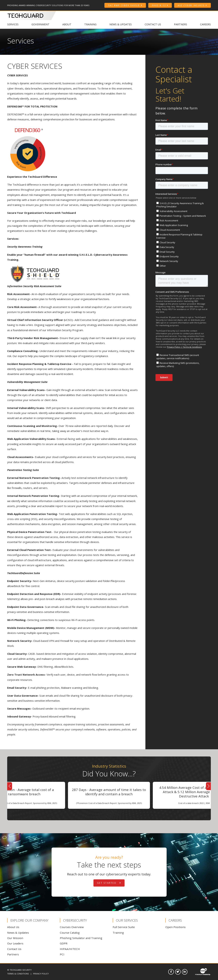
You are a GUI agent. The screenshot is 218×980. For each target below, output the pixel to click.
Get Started (109, 883)
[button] (10, 786)
